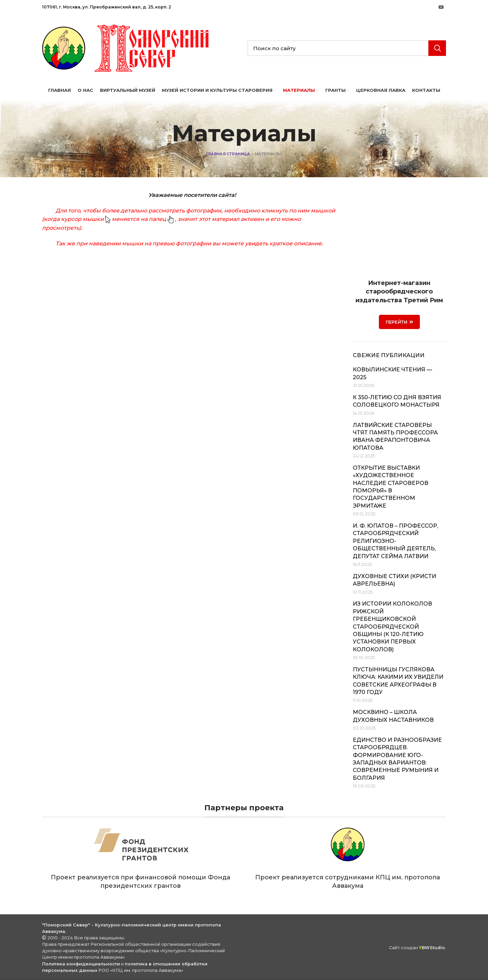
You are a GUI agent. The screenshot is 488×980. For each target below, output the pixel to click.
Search (437, 48)
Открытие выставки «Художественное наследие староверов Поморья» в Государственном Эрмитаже (391, 487)
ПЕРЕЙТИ (399, 322)
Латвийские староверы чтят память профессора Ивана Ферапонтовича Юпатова (395, 436)
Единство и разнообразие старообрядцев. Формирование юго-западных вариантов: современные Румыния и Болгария (397, 759)
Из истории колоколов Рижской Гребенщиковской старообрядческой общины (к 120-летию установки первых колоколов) (392, 626)
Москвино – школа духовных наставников (393, 716)
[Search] (347, 48)
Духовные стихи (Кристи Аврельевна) (394, 580)
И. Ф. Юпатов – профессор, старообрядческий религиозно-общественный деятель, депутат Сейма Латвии (395, 541)
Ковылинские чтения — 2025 (392, 373)
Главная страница (228, 154)
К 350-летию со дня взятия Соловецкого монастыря (397, 401)
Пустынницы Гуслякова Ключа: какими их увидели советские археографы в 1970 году (398, 681)
